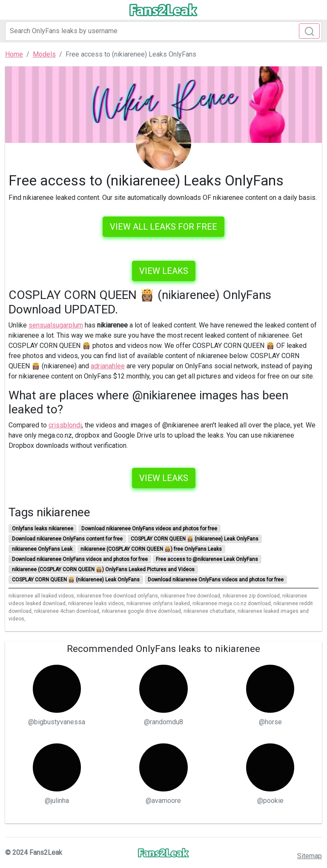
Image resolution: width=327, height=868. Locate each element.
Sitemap (310, 856)
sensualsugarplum (56, 325)
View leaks (164, 271)
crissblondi (65, 425)
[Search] (163, 31)
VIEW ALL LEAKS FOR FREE (163, 227)
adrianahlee (108, 366)
